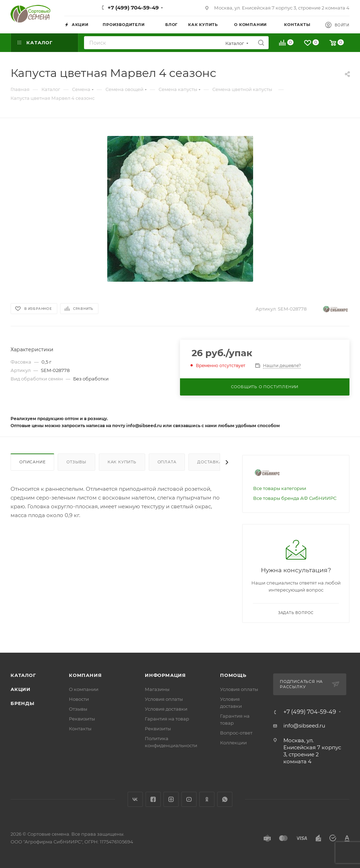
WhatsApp (225, 799)
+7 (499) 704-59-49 (133, 8)
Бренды (22, 703)
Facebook (153, 799)
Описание (32, 462)
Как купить (122, 462)
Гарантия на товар (167, 719)
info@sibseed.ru (304, 726)
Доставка (210, 462)
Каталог (23, 675)
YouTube (189, 799)
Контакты (80, 729)
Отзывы (76, 462)
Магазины (157, 689)
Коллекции (233, 743)
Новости (79, 699)
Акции (21, 689)
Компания (85, 675)
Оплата (167, 462)
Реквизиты (82, 719)
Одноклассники (207, 799)
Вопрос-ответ (236, 733)
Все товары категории (280, 488)
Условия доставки (166, 709)
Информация (165, 675)
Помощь (233, 675)
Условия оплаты (164, 699)
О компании (84, 689)
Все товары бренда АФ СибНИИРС (295, 498)
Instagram (171, 799)
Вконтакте (135, 799)
